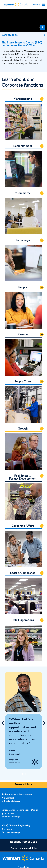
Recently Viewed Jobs (24, 848)
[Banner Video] (23, 20)
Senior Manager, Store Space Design (20, 810)
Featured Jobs (24, 785)
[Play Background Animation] (39, 27)
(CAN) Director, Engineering (16, 826)
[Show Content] (42, 99)
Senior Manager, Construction (17, 794)
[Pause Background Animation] (42, 27)
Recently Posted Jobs (23, 842)
